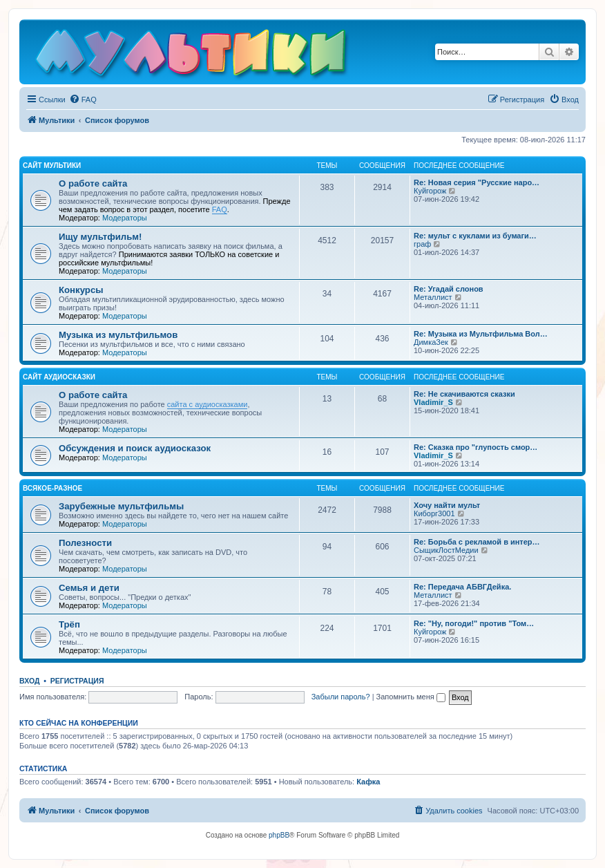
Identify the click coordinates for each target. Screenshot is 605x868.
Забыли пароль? (341, 697)
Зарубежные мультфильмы (121, 506)
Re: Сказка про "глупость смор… (476, 447)
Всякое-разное (52, 488)
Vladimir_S (433, 402)
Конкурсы (81, 290)
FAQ (220, 209)
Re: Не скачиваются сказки (464, 394)
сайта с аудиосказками (208, 404)
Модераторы (125, 218)
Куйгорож (430, 191)
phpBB (279, 835)
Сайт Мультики (52, 166)
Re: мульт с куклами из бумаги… (475, 236)
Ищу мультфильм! (100, 237)
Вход (29, 681)
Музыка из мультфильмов (118, 335)
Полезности (85, 543)
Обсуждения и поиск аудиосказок (135, 448)
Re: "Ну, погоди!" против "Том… (474, 623)
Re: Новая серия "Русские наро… (477, 182)
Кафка (368, 782)
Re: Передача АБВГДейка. (462, 587)
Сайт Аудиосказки (59, 377)
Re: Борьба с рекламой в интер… (477, 542)
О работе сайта (93, 183)
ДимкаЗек (431, 342)
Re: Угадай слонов (449, 289)
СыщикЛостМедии (446, 550)
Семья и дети (89, 588)
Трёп (69, 624)
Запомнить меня (411, 697)
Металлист (433, 297)
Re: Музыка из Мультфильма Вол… (481, 334)
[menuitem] (83, 100)
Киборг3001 (434, 513)
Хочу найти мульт (447, 505)
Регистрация (77, 681)
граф (422, 244)
